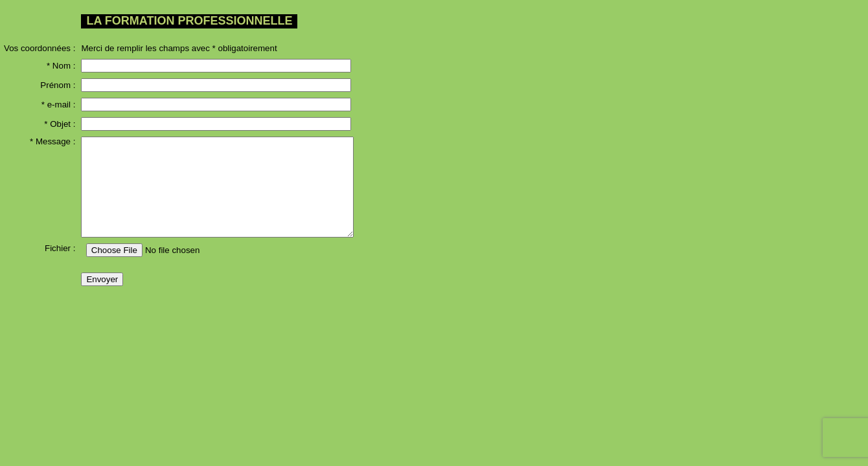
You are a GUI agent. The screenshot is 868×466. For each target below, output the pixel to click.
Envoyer (102, 279)
